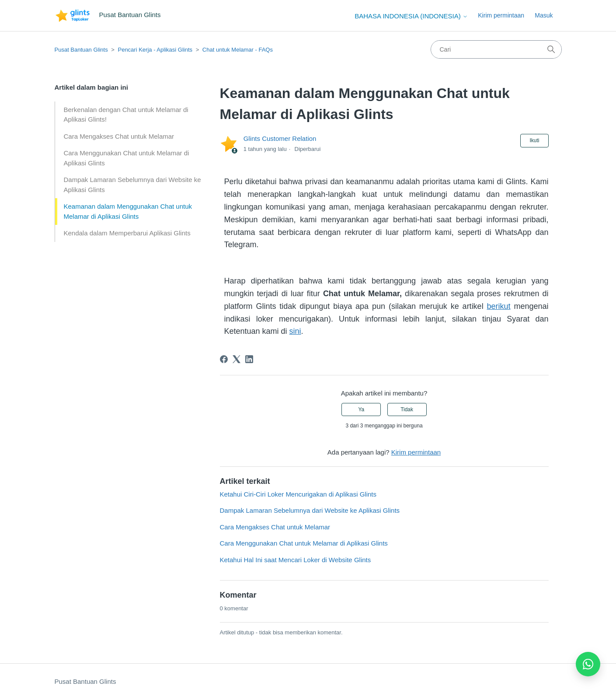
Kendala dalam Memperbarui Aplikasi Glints (127, 233)
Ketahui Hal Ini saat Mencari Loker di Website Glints (296, 560)
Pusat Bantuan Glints (81, 50)
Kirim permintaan (501, 15)
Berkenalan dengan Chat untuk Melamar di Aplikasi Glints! (126, 115)
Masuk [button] (544, 15)
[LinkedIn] (249, 359)
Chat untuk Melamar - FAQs (238, 50)
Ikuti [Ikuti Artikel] (534, 140)
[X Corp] (237, 359)
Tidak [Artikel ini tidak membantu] (407, 409)
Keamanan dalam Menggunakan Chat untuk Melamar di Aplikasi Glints (128, 211)
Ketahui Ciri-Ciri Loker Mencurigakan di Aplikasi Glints (298, 494)
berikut (499, 306)
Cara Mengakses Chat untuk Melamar (119, 136)
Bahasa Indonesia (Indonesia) (411, 16)
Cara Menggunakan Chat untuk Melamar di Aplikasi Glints (127, 158)
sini (295, 331)
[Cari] (496, 49)
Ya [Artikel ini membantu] (362, 409)
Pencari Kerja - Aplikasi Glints (155, 50)
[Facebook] (224, 359)
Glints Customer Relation (280, 138)
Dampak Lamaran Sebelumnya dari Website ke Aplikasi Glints (132, 185)
